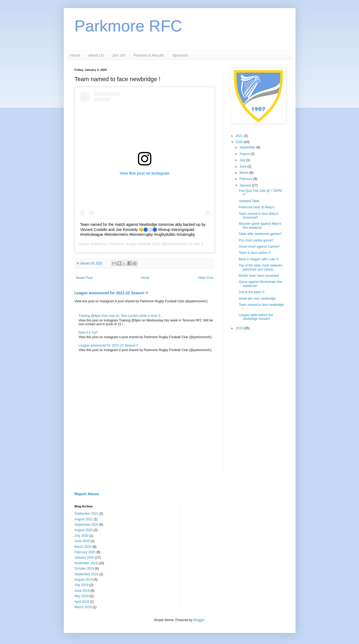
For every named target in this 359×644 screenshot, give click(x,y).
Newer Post (84, 278)
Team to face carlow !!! (255, 253)
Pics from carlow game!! (256, 240)
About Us (96, 55)
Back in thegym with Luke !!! (259, 259)
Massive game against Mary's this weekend (260, 226)
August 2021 (84, 519)
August (245, 154)
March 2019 (83, 607)
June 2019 (82, 591)
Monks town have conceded (259, 276)
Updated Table (249, 201)
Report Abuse (87, 494)
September (248, 147)
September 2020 (87, 525)
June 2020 (82, 541)
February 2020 (85, 552)
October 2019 (84, 569)
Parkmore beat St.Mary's (256, 207)
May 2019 (82, 596)
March (244, 173)
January (246, 185)
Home (75, 55)
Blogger (199, 620)
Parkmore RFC (128, 26)
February (246, 179)
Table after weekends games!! (260, 234)
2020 (240, 142)
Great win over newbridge (257, 299)
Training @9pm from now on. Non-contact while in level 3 (120, 316)
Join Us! (119, 55)
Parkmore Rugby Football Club (134, 244)
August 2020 (84, 530)
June (243, 167)
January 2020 (84, 558)
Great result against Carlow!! (259, 247)
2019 (240, 328)
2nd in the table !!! (251, 292)
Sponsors (180, 55)
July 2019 (81, 585)
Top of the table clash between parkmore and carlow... (260, 267)
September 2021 (87, 514)
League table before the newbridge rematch (256, 317)
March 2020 (83, 547)
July (243, 160)
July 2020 (81, 536)
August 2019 (84, 580)
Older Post (206, 278)
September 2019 (87, 574)
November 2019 (86, 563)
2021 (240, 136)
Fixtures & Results (149, 55)
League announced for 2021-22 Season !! (111, 293)
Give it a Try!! (88, 333)
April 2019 (82, 602)
